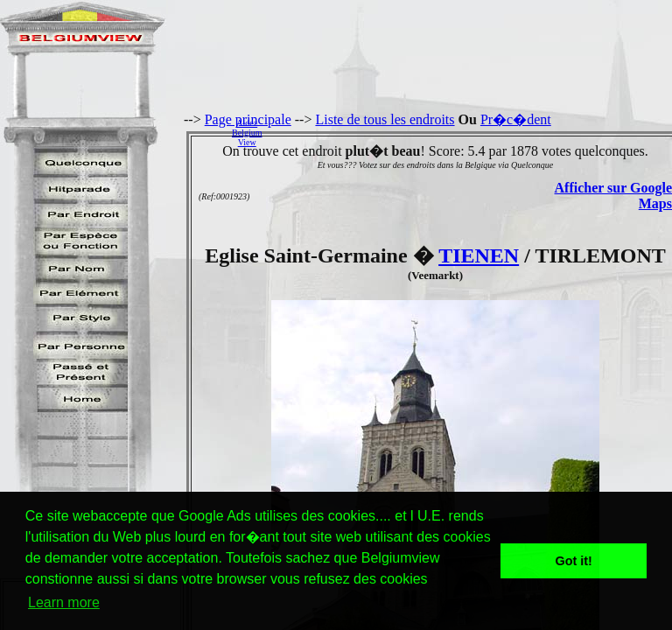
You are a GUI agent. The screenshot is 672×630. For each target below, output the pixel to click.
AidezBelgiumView (247, 133)
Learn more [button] (64, 602)
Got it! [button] (574, 561)
